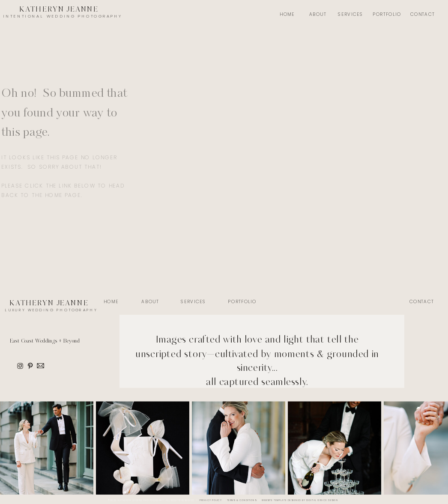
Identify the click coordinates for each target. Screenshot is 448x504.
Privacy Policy (211, 500)
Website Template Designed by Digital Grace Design (300, 500)
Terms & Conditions (242, 500)
